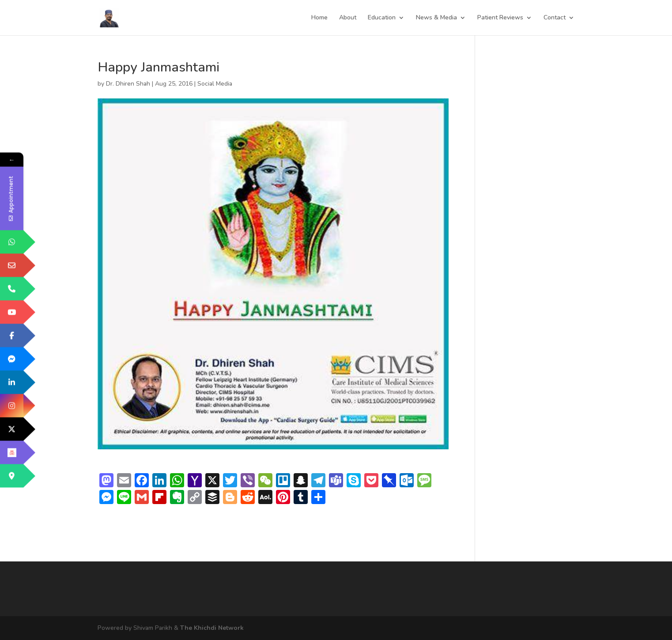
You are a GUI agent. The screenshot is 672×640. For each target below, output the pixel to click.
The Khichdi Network (212, 628)
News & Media (436, 18)
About (348, 18)
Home (319, 18)
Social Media (215, 84)
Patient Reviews (500, 18)
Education (382, 18)
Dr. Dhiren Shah (128, 84)
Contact (555, 18)
